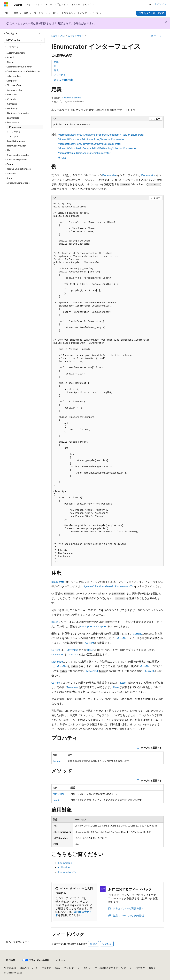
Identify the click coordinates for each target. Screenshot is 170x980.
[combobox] (24, 40)
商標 (151, 968)
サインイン (160, 4)
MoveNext (122, 638)
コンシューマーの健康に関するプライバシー (106, 968)
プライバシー (70, 968)
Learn (54, 36)
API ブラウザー (76, 36)
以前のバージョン (29, 968)
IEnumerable (109, 175)
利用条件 (140, 968)
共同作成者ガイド (74, 913)
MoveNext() (59, 794)
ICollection (64, 867)
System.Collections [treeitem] (16, 53)
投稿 (57, 968)
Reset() (56, 800)
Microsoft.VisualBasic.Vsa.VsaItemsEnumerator (84, 153)
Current (137, 633)
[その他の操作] (161, 36)
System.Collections (72, 98)
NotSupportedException (94, 626)
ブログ (45, 968)
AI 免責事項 (10, 968)
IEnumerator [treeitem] (15, 127)
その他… (63, 157)
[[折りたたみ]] (40, 33)
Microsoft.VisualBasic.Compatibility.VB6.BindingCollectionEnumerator (97, 148)
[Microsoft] (6, 4)
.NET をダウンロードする (151, 13)
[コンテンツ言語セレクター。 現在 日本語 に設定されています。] (11, 960)
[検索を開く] (150, 4)
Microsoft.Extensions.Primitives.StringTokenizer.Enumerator (91, 139)
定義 (56, 62)
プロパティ (60, 75)
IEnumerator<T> (67, 872)
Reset (54, 622)
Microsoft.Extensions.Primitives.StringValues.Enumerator (90, 144)
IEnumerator (148, 175)
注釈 (56, 70)
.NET (63, 36)
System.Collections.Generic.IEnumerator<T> (108, 586)
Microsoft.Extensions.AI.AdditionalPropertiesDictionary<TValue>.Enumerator (101, 135)
